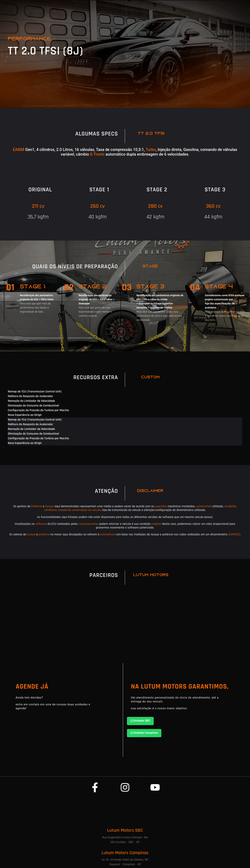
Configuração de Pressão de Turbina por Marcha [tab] (38, 410)
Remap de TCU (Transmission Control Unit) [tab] (35, 392)
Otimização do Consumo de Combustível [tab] (33, 406)
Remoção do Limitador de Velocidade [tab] (31, 401)
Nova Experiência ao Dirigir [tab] (25, 415)
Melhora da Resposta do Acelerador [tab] (30, 396)
